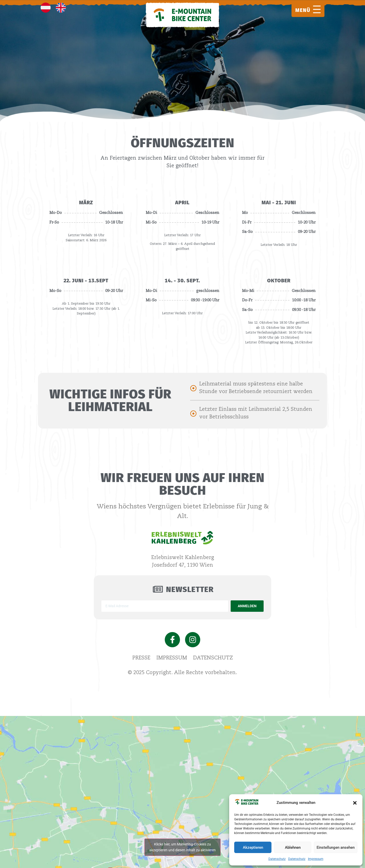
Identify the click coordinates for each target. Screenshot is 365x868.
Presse (141, 658)
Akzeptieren (253, 847)
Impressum (316, 859)
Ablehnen (293, 847)
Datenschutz (277, 859)
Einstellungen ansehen (336, 847)
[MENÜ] (317, 9)
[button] (355, 803)
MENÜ (303, 10)
